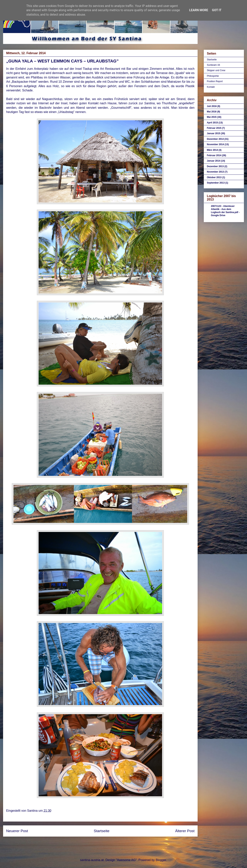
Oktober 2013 (214, 177)
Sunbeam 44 (213, 65)
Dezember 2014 (215, 139)
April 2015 (212, 123)
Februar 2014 (214, 155)
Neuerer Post (17, 831)
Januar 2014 (214, 161)
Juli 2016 (212, 106)
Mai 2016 (212, 112)
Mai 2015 (212, 117)
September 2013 (216, 183)
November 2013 (215, 172)
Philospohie (213, 76)
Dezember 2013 (215, 166)
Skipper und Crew (216, 70)
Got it (217, 10)
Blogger (161, 860)
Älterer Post (185, 831)
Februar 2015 (214, 128)
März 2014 (212, 150)
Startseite (102, 831)
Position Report (215, 81)
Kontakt (211, 87)
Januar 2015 (214, 133)
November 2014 (215, 144)
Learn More (199, 10)
